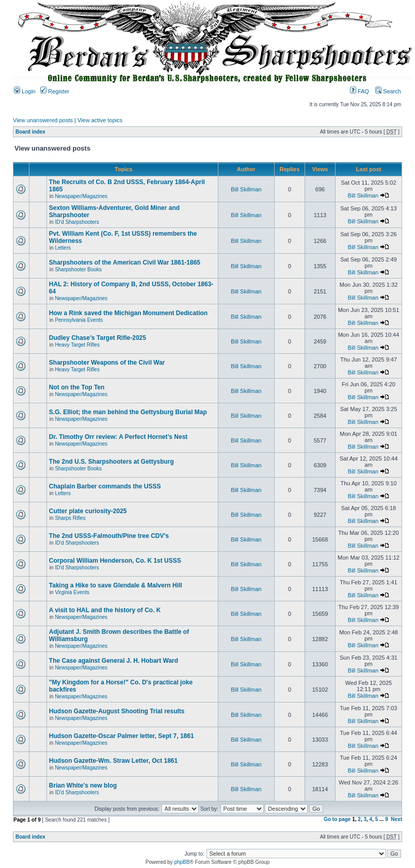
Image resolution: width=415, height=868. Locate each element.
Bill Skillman (246, 189)
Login (25, 91)
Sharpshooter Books (78, 269)
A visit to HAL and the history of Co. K (105, 610)
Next (396, 819)
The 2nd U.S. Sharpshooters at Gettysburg (111, 462)
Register (55, 91)
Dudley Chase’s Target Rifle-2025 (98, 338)
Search (388, 91)
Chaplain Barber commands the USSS (105, 486)
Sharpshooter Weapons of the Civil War (107, 363)
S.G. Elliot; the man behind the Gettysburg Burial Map (128, 412)
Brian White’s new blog (83, 785)
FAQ (360, 91)
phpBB (182, 862)
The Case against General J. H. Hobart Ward (114, 661)
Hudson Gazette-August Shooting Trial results (117, 711)
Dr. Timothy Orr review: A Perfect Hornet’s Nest (118, 437)
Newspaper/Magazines (81, 196)
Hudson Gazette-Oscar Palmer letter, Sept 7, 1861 (122, 736)
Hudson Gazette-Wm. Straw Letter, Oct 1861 (113, 761)
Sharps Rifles (70, 518)
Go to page (337, 819)
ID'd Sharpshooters (77, 222)
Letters (63, 248)
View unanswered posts (43, 120)
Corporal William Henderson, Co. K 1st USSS (115, 561)
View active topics (100, 120)
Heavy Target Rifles (77, 345)
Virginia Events (72, 592)
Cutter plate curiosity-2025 (88, 511)
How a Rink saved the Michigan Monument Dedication (128, 313)
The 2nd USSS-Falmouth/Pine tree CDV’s (109, 536)
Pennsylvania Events (79, 320)
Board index (30, 132)
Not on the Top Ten (77, 387)
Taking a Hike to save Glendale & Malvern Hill (116, 585)
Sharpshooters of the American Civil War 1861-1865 (125, 263)
